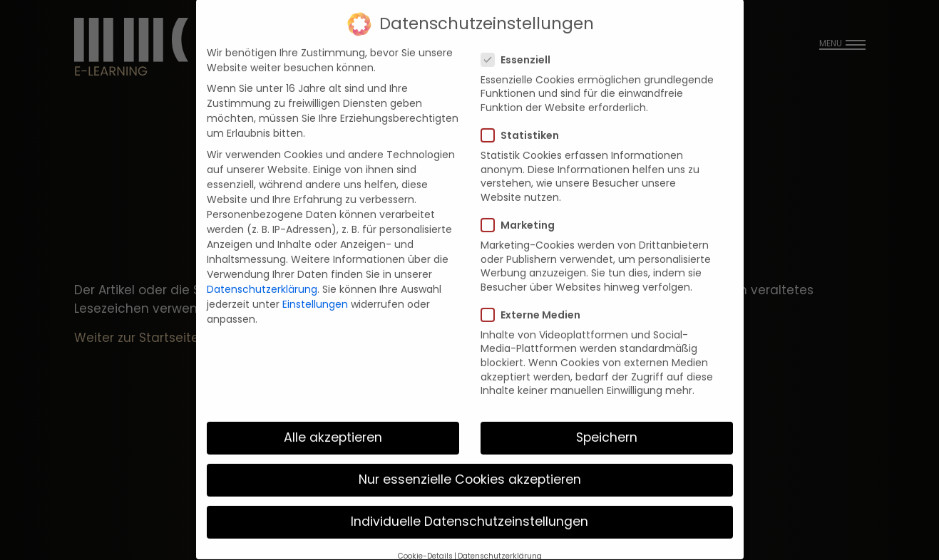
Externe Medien (535, 302)
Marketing (522, 212)
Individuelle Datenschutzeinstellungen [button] (469, 509)
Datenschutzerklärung (262, 276)
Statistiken (524, 123)
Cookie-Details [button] (425, 543)
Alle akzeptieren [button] (333, 425)
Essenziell (520, 47)
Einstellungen (315, 291)
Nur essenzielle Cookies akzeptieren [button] (470, 467)
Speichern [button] (607, 425)
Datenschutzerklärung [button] (500, 543)
